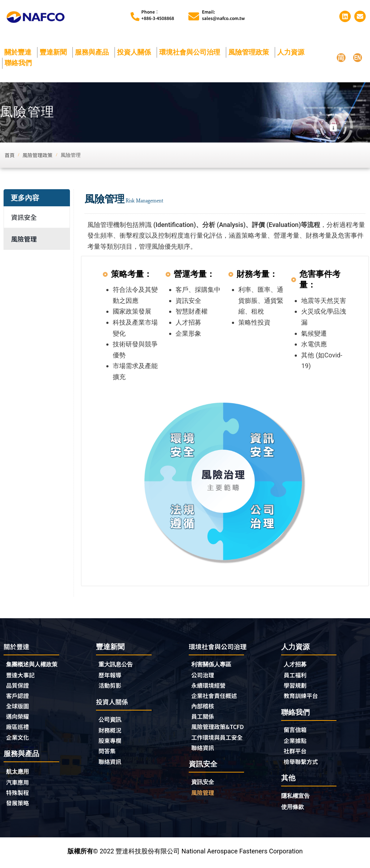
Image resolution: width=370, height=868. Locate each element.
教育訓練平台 (303, 697)
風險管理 (24, 239)
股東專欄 (113, 743)
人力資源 (293, 52)
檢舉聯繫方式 (303, 764)
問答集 (108, 754)
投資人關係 (136, 52)
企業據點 (296, 743)
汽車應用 (21, 786)
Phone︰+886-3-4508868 (158, 15)
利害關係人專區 (214, 665)
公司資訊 (113, 721)
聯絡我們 (20, 63)
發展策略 (19, 807)
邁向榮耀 (19, 719)
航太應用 (21, 775)
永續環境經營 (211, 687)
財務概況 (113, 732)
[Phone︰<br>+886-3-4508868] (135, 17)
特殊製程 (19, 796)
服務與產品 (94, 52)
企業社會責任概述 (217, 697)
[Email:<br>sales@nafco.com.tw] (194, 16)
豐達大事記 (22, 676)
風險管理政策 (250, 52)
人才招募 (296, 665)
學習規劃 (296, 686)
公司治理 (206, 676)
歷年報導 (111, 676)
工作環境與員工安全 (220, 740)
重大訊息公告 (118, 665)
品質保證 (19, 687)
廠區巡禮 (19, 729)
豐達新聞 (55, 52)
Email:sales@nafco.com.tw (223, 15)
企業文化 (19, 740)
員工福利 (296, 676)
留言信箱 (296, 732)
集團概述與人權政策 (35, 665)
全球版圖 (19, 708)
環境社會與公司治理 (191, 52)
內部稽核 (204, 708)
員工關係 (204, 719)
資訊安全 (24, 217)
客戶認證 (19, 697)
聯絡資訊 (111, 764)
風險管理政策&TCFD (221, 729)
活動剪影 (111, 686)
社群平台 (296, 753)
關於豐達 (20, 52)
